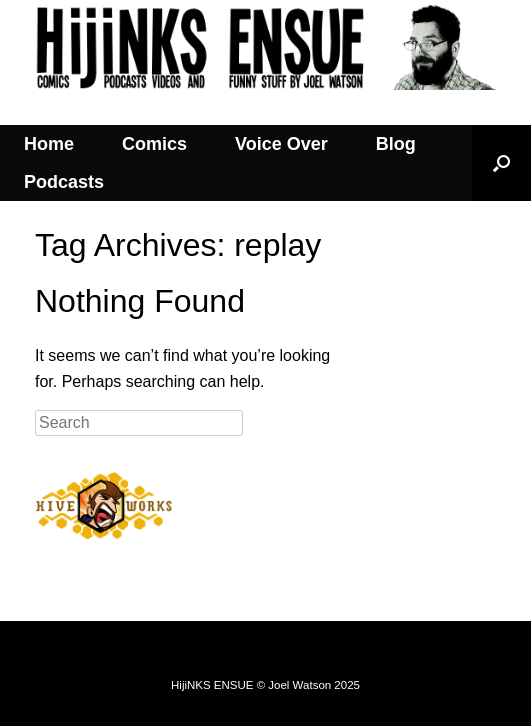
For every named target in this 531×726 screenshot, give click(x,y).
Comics (154, 144)
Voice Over (281, 144)
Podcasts (64, 182)
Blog (396, 144)
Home (49, 144)
